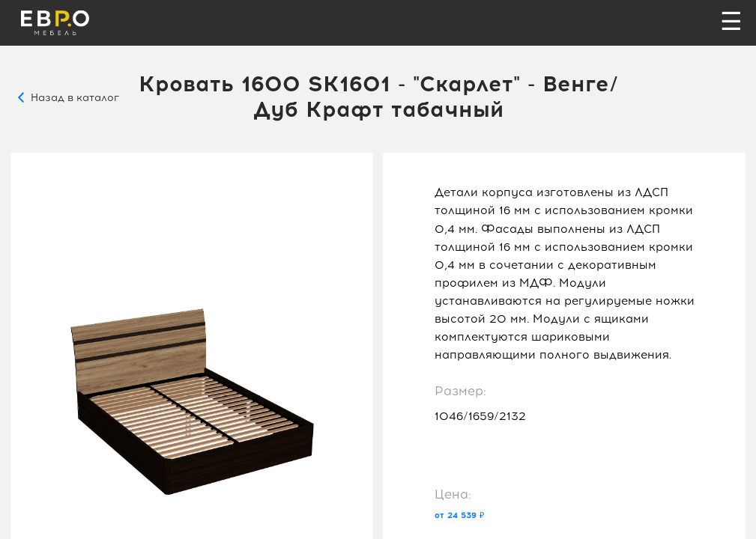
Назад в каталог (75, 97)
